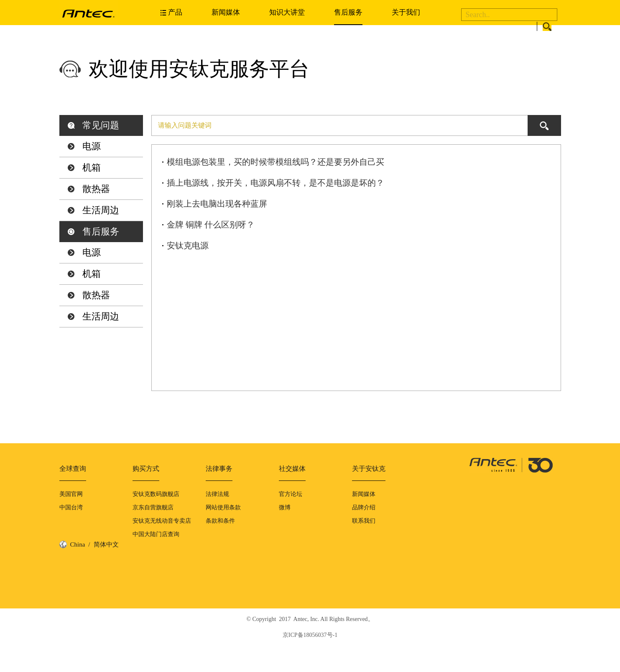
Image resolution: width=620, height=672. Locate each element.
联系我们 (364, 521)
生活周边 (101, 210)
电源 (92, 146)
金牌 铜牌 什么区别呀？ (211, 225)
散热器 (96, 189)
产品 (175, 12)
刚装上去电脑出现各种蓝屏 (217, 204)
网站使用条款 (223, 507)
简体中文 (106, 544)
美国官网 (71, 494)
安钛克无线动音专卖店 (162, 521)
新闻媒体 (226, 12)
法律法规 (217, 494)
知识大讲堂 (287, 12)
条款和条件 (220, 521)
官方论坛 (291, 494)
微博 (285, 507)
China (78, 544)
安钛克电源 (188, 245)
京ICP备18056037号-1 (310, 635)
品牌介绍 (364, 507)
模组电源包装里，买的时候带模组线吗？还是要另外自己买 (276, 162)
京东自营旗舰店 (153, 507)
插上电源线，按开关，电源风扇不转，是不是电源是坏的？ (276, 183)
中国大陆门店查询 (156, 534)
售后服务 (348, 12)
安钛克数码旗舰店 (156, 494)
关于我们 (406, 12)
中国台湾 (71, 507)
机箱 (92, 167)
